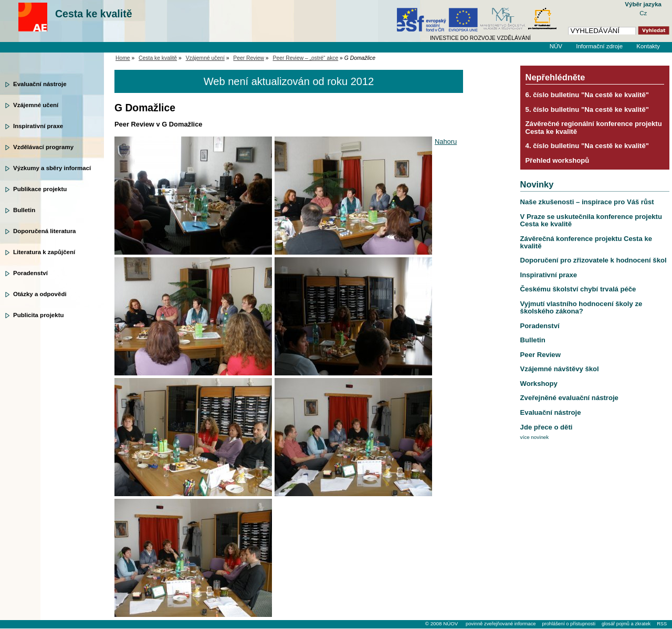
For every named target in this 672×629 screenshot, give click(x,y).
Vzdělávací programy (43, 147)
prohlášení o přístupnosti (568, 624)
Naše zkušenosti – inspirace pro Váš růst (587, 202)
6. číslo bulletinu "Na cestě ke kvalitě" (587, 95)
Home (123, 58)
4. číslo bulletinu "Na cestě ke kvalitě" (587, 146)
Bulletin (24, 210)
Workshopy (539, 384)
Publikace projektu (40, 189)
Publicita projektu (39, 315)
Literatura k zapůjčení (44, 252)
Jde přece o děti (547, 427)
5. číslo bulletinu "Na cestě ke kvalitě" (587, 109)
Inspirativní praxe (38, 126)
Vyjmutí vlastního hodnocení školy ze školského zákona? (581, 307)
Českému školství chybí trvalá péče (578, 289)
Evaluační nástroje (40, 84)
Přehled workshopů (558, 160)
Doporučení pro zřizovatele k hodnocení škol (594, 260)
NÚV (556, 46)
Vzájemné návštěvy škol (560, 369)
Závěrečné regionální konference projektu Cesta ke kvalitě (594, 127)
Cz (643, 13)
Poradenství (30, 273)
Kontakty (648, 46)
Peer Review (249, 58)
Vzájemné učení (36, 105)
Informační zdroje (599, 46)
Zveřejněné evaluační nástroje (569, 398)
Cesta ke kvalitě (94, 14)
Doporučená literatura (45, 231)
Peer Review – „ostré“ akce (306, 58)
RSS (662, 624)
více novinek (535, 437)
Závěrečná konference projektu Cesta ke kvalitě (586, 242)
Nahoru (446, 141)
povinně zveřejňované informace (501, 624)
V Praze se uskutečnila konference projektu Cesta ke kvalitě (591, 220)
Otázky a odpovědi (40, 294)
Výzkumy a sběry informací (52, 168)
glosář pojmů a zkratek (626, 624)
